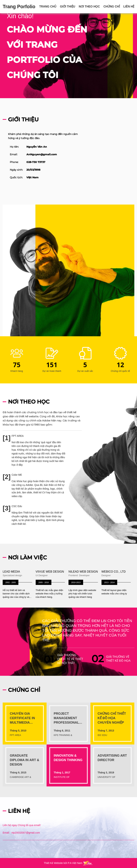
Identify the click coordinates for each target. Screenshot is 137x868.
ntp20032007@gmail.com (26, 833)
